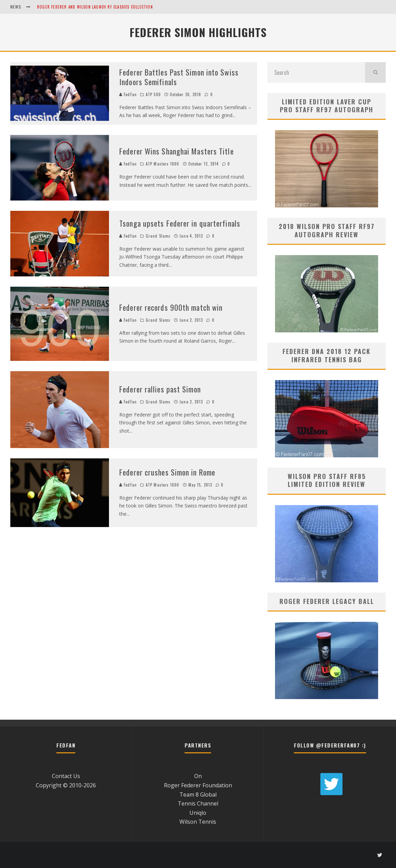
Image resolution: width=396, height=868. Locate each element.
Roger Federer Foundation (198, 785)
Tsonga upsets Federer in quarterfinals (180, 223)
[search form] (316, 72)
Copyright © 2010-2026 (66, 785)
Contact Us (66, 776)
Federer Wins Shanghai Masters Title (177, 151)
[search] (375, 72)
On (198, 776)
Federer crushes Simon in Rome (167, 472)
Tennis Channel (198, 803)
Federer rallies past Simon (160, 389)
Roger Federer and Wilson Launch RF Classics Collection (95, 7)
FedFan (128, 94)
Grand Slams (158, 236)
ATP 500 (153, 94)
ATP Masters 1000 (163, 164)
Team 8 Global (198, 795)
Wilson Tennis (198, 822)
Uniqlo (198, 813)
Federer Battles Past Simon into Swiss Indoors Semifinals (179, 77)
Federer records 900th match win (171, 307)
